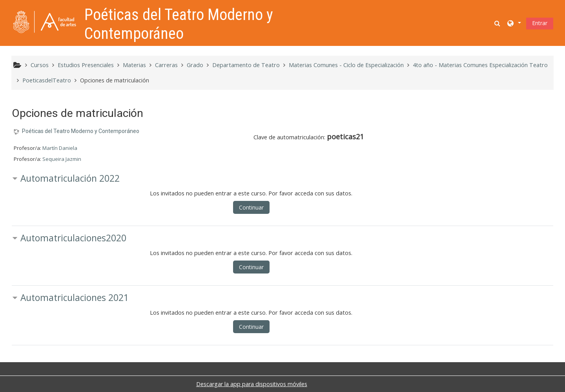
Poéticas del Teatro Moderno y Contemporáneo (81, 131)
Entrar (540, 23)
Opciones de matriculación (115, 80)
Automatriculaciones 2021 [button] (75, 298)
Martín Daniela (60, 148)
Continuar (251, 207)
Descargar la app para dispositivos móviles (252, 384)
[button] (498, 23)
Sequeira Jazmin (62, 159)
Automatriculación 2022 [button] (70, 178)
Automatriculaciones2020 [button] (73, 238)
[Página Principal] (45, 22)
